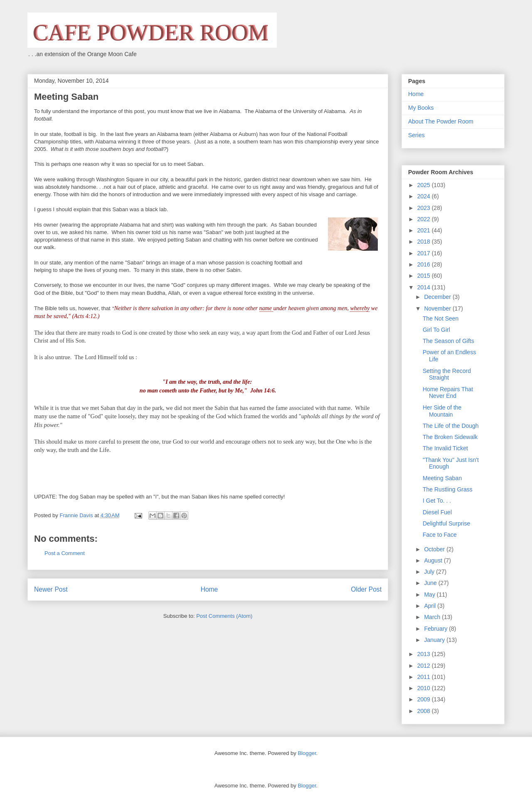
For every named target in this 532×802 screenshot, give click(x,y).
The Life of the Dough (451, 426)
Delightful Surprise (446, 523)
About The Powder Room (441, 121)
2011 (425, 677)
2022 (425, 219)
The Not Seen (441, 318)
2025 (425, 185)
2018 (425, 242)
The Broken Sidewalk (450, 437)
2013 (425, 654)
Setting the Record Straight (447, 374)
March (433, 617)
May (430, 595)
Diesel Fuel (437, 512)
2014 (425, 287)
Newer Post (51, 589)
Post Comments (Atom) (224, 616)
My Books (421, 108)
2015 (425, 276)
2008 (425, 711)
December (438, 297)
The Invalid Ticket (445, 448)
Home (209, 589)
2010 (425, 688)
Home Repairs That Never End (448, 393)
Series (416, 135)
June (431, 583)
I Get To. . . (437, 501)
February (436, 629)
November (438, 308)
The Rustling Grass (448, 489)
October (435, 549)
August (434, 560)
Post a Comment (65, 553)
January (435, 640)
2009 (425, 699)
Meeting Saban (442, 478)
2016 (425, 264)
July (430, 572)
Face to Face (440, 535)
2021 (425, 230)
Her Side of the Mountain (442, 411)
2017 (425, 253)
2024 (425, 196)
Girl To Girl (436, 330)
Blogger (307, 753)
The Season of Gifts (448, 341)
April (431, 606)
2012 (425, 666)
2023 (425, 208)
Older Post (366, 589)
